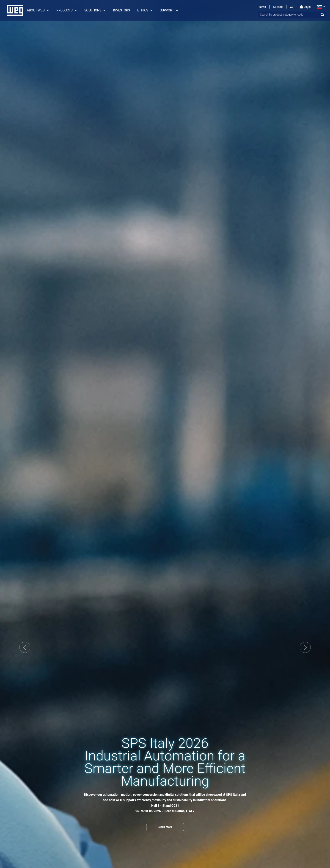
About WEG (36, 10)
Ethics (143, 10)
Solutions (93, 10)
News (262, 7)
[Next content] (165, 841)
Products (65, 10)
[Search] (322, 15)
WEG (13, 10)
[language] (320, 7)
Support (167, 10)
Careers (278, 7)
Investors (121, 10)
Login (305, 7)
